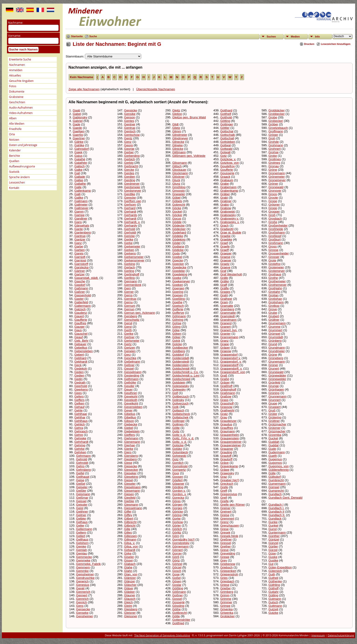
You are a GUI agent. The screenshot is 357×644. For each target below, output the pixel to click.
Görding (178, 487)
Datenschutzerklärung (341, 635)
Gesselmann (133, 372)
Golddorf (178, 355)
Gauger (80, 327)
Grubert (274, 316)
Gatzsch (80, 309)
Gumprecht (276, 491)
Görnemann (180, 546)
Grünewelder (277, 379)
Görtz (176, 560)
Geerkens (81, 389)
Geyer (128, 410)
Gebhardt (81, 362)
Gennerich (83, 592)
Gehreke (80, 438)
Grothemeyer (278, 285)
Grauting (226, 452)
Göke (176, 330)
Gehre (79, 435)
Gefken (79, 403)
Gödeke (178, 236)
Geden (79, 372)
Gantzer (80, 239)
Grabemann (228, 187)
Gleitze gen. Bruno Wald (189, 117)
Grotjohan (275, 299)
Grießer (225, 588)
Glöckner (178, 177)
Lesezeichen (17, 182)
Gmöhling (179, 187)
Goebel (177, 257)
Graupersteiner (231, 445)
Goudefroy (227, 166)
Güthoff (274, 588)
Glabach (130, 564)
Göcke (177, 208)
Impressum (318, 635)
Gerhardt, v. (132, 222)
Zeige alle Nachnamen (84, 89)
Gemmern (83, 567)
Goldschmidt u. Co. (185, 372)
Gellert (81, 536)
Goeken (178, 285)
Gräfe (224, 278)
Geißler (81, 491)
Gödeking (179, 239)
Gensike (130, 114)
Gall (77, 173)
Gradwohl (227, 229)
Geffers (79, 400)
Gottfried (178, 623)
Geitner (81, 515)
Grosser (274, 257)
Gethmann (131, 379)
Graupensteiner (231, 442)
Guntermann (277, 532)
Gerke (128, 243)
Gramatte (227, 306)
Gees (78, 393)
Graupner (227, 449)
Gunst (273, 529)
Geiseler (82, 487)
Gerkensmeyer (134, 260)
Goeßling (178, 299)
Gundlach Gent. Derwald (286, 498)
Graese (225, 257)
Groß (272, 215)
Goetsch (178, 306)
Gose (176, 574)
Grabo (224, 205)
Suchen (271, 37)
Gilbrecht (130, 522)
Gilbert (129, 519)
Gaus (78, 330)
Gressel (226, 543)
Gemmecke (84, 557)
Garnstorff (81, 264)
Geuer (128, 389)
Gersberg (131, 316)
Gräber (225, 194)
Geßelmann (132, 362)
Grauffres (227, 428)
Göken (177, 334)
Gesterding (132, 375)
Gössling (178, 606)
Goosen (178, 477)
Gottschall (227, 138)
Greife (224, 501)
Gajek (79, 152)
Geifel (80, 473)
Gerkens (130, 253)
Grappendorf (229, 355)
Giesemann (132, 491)
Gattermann (83, 306)
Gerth (128, 330)
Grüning (274, 393)
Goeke (177, 278)
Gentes (129, 121)
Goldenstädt (181, 358)
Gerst (128, 327)
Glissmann (180, 163)
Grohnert (275, 149)
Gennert (82, 595)
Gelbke (81, 519)
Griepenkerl (228, 571)
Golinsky (178, 400)
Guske (273, 557)
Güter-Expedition (280, 567)
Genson (130, 117)
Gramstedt (227, 316)
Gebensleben (84, 351)
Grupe (273, 403)
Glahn (128, 571)
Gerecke (130, 198)
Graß (224, 375)
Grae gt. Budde (231, 232)
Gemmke (82, 571)
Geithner (82, 512)
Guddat (274, 445)
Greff (224, 491)
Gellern (81, 532)
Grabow (226, 208)
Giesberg (130, 459)
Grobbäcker (277, 110)
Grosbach (275, 219)
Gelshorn (82, 543)
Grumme (275, 327)
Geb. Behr (82, 341)
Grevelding (228, 553)
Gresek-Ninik (229, 536)
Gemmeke (83, 560)
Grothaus (275, 274)
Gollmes (178, 424)
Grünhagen (276, 389)
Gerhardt (130, 219)
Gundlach (275, 494)
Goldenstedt (181, 362)
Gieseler (130, 484)
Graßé (225, 379)
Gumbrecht (276, 480)
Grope (273, 201)
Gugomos (275, 463)
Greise (225, 515)
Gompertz (179, 470)
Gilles (128, 532)
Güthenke (275, 581)
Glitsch (177, 166)
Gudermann (277, 452)
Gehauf (80, 407)
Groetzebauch (278, 128)
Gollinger (178, 421)
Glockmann (180, 173)
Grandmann (228, 320)
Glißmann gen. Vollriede (189, 156)
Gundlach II (276, 512)
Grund (273, 344)
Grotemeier (276, 267)
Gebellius (81, 348)
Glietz (176, 128)
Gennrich (82, 599)
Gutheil (273, 578)
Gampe (80, 215)
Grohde (274, 142)
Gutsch (273, 602)
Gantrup (80, 236)
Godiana (178, 246)
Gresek (225, 532)
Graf (223, 271)
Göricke (178, 512)
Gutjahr (274, 592)
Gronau (274, 166)
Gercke (129, 170)
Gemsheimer (85, 574)
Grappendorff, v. (231, 369)
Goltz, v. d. (180, 442)
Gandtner (81, 219)
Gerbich (130, 159)
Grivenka (226, 609)
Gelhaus (82, 522)
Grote (272, 260)
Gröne (273, 170)
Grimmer (226, 602)
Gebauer (81, 344)
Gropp (273, 208)
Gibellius (130, 417)
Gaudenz (81, 313)
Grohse (274, 152)
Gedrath (80, 382)
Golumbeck (180, 452)
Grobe (273, 117)
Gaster (79, 299)
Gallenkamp (83, 191)
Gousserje (227, 173)
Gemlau (82, 553)
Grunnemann (278, 396)
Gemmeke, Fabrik (88, 564)
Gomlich (178, 463)
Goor (176, 473)
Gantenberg (83, 232)
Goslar (177, 585)
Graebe (225, 236)
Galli (78, 194)
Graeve (225, 267)
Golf (175, 393)
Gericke (129, 236)
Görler (177, 526)
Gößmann (179, 592)
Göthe (176, 609)
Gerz (127, 355)
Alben (13, 118)
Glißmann (179, 152)
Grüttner (274, 421)
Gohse (177, 323)
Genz (128, 142)
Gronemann (277, 173)
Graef (224, 243)
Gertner (129, 337)
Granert (225, 327)
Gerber (129, 152)
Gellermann (84, 529)
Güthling (274, 585)
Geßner (129, 365)
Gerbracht (131, 166)
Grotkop (274, 306)
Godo (176, 253)
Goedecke (179, 267)
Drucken (309, 44)
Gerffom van (133, 201)
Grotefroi (275, 264)
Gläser (129, 588)
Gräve (224, 463)
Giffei (128, 512)
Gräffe (224, 288)
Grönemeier (277, 177)
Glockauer (179, 170)
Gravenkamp (229, 466)
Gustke (273, 560)
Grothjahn (275, 288)
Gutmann (275, 599)
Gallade (80, 177)
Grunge (274, 386)
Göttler (225, 128)
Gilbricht (130, 526)
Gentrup (130, 128)
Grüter (273, 414)
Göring (177, 515)
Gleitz (176, 110)
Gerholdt (130, 232)
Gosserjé (178, 602)
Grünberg (275, 341)
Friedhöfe (15, 129)
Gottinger (227, 124)
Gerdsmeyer (133, 191)
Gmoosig (178, 191)
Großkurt (275, 239)
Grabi (224, 198)
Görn (176, 536)
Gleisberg (131, 609)
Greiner (225, 508)
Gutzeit (273, 609)
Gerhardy (131, 225)
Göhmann (179, 316)
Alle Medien (17, 124)
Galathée (81, 163)
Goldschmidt (181, 369)
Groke (273, 156)
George (129, 149)
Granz (224, 341)
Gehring (80, 445)
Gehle (79, 410)
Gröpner (274, 205)
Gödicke (178, 250)
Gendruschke (85, 578)
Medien (295, 37)
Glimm (177, 131)
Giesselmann (133, 508)
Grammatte (228, 313)
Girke (128, 553)
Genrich (82, 602)
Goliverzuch (180, 403)
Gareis (79, 253)
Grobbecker (277, 114)
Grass (224, 400)
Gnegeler (179, 194)
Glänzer (130, 581)
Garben (80, 250)
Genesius (83, 585)
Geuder (129, 386)
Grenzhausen (229, 526)
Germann (131, 281)
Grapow (226, 351)
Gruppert (275, 407)
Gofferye (178, 313)
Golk (175, 407)
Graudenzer (228, 421)
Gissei (128, 560)
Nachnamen (17, 65)
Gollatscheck (181, 414)
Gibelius (130, 414)
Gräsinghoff (228, 389)
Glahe (128, 567)
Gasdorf (80, 285)
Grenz (224, 522)
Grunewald (276, 372)
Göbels (177, 201)
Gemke (81, 546)
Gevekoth (131, 400)
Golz (175, 459)
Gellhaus (82, 539)
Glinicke (178, 149)
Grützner (275, 428)
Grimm (225, 595)
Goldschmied (181, 379)
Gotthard (226, 110)
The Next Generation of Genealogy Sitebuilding (162, 635)
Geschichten (17, 102)
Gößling (178, 588)
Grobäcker (227, 616)
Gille (127, 529)
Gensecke (83, 609)
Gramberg (227, 309)
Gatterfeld (81, 302)
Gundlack (275, 519)
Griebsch (226, 567)
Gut (271, 564)
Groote (273, 198)
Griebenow (228, 564)
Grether (225, 546)
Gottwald (226, 149)
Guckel (273, 438)
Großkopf (275, 236)
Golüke (177, 449)
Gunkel (273, 526)
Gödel (176, 243)
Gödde (177, 222)
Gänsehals (82, 225)
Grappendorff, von (233, 372)
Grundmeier (277, 351)
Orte (12, 134)
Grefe (224, 487)
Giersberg (131, 456)
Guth (272, 574)
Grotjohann (276, 302)
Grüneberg (276, 358)
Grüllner (274, 320)
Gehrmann (83, 456)
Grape (224, 344)
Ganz (78, 243)
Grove (273, 309)
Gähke (79, 142)
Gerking (130, 264)
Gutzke (273, 613)
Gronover (275, 191)
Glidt (175, 124)
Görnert (177, 550)
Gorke (176, 519)
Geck (78, 365)
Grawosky (227, 473)
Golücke (178, 445)
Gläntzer (130, 578)
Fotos (13, 86)
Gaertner (79, 138)
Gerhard (130, 208)
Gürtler (273, 546)
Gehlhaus (81, 421)
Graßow (226, 396)
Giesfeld (130, 498)
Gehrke (80, 449)
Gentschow (132, 135)
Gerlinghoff (132, 274)
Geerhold (81, 386)
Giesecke (131, 466)
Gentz (128, 138)
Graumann (227, 431)
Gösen (177, 581)
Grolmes (274, 163)
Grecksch (227, 484)
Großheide (276, 229)
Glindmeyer (180, 138)
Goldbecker (180, 348)
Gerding (130, 180)
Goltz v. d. (179, 435)
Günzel (273, 543)
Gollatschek (180, 417)
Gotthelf (226, 114)
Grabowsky (228, 215)
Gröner (273, 184)
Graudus (226, 424)
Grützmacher (278, 424)
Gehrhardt (81, 442)
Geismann (83, 494)
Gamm (79, 212)
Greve (224, 550)
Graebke (226, 239)
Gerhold (130, 229)
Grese (224, 529)
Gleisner (130, 613)
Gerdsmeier (132, 187)
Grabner (226, 201)
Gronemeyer (277, 180)
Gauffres (80, 323)
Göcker (177, 215)
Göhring (178, 320)
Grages (225, 292)
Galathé (80, 159)
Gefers (79, 396)
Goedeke (178, 271)
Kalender (15, 150)
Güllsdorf (275, 477)
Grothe (273, 278)
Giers (128, 452)
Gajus (79, 156)
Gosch (177, 571)
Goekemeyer (181, 281)
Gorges (177, 508)
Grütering (275, 417)
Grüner (273, 365)
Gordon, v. (179, 494)
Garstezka (82, 267)
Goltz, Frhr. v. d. (183, 438)
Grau (224, 417)
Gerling (129, 271)
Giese (128, 463)
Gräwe (225, 470)
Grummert (276, 330)
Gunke (273, 522)
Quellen (14, 161)
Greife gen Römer (232, 505)
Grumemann (277, 323)
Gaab (76, 110)
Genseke (82, 613)
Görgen (177, 505)
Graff (224, 285)
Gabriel (78, 121)
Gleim (128, 606)
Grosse (274, 250)
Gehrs (80, 466)
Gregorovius (229, 494)
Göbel (176, 198)
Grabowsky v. (229, 219)
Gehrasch (81, 431)
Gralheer (226, 299)
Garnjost (80, 260)
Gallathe (80, 184)
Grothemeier (277, 281)
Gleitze (177, 114)
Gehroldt (82, 463)
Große (273, 222)
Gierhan (130, 445)
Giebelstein (132, 431)
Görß (176, 557)
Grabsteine (16, 97)
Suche (93, 36)
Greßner (226, 539)
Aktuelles (15, 75)
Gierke (129, 449)
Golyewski (179, 456)
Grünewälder (277, 375)
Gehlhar (80, 417)
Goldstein (179, 382)
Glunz (176, 184)
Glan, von (131, 574)
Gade (76, 124)
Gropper (274, 212)
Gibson (129, 421)
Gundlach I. (276, 508)
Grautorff (226, 459)
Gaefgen (79, 131)
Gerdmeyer (132, 184)
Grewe (225, 557)
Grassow (226, 407)
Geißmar (82, 498)
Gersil (128, 323)
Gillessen (130, 536)
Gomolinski (180, 466)
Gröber (273, 124)
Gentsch (130, 131)
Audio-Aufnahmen (21, 108)
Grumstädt (276, 337)
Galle (78, 187)
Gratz (224, 414)
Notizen (14, 140)
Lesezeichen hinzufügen (336, 44)
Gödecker (179, 229)
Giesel (128, 480)
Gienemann (132, 442)
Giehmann (131, 438)
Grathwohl (227, 410)
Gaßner (80, 292)
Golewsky (179, 389)
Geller (80, 526)
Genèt (80, 588)
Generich (82, 581)
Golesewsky (181, 386)
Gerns (128, 295)
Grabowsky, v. (230, 222)
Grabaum (227, 180)
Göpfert (177, 480)
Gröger (273, 135)
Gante (79, 229)
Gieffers (129, 435)
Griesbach (227, 581)
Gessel (129, 369)
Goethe (177, 302)
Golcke (177, 344)
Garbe (79, 246)
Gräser (225, 382)
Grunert (274, 369)
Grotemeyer (277, 271)
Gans (78, 222)
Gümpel (274, 487)
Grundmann (277, 348)
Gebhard (81, 358)
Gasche (80, 281)
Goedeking (180, 274)
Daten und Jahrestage (23, 145)
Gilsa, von (131, 546)
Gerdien (130, 177)
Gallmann (81, 201)
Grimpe (225, 606)
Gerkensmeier (134, 257)
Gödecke (178, 225)
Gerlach (130, 267)
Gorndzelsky (181, 543)
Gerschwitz (132, 320)
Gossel (177, 599)
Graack (225, 177)
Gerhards (131, 215)
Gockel (177, 212)
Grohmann (276, 145)
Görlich (177, 529)
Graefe (225, 246)
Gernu (128, 302)
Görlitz (177, 532)
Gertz (128, 344)
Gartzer (80, 274)
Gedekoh (81, 369)
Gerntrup (130, 299)
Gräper (225, 348)
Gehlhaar (81, 414)
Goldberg (179, 351)
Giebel (129, 428)
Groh (272, 138)
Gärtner (80, 271)
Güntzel (274, 539)
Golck (176, 341)
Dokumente (17, 92)
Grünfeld (274, 382)
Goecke (178, 260)
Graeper (226, 253)
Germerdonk (133, 285)
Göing (176, 327)
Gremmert (227, 519)
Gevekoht (131, 396)
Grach (224, 225)
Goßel (176, 578)
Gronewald (276, 187)
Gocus (177, 219)
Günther (274, 536)
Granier (225, 334)
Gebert (79, 355)
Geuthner (131, 393)
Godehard (179, 232)
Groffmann (276, 131)
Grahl (224, 295)
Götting (225, 121)
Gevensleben (133, 407)
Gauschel (81, 334)
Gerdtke (130, 194)
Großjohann (277, 232)
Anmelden (16, 70)
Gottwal (225, 145)
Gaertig (78, 135)
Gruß (272, 410)
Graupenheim (230, 435)
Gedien (79, 375)
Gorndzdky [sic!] (183, 539)
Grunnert (275, 400)
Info (317, 37)
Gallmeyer (82, 208)
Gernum (130, 306)
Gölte (176, 428)
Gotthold (226, 117)
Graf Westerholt (231, 274)
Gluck (176, 180)
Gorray (177, 553)
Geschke (130, 358)
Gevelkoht (131, 403)
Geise (80, 480)
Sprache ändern (19, 177)
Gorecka (178, 498)
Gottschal (227, 131)
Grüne (273, 355)
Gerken (129, 250)
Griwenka (227, 613)
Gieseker (130, 473)
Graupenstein (229, 438)
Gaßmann (81, 288)
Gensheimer (85, 616)
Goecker (178, 264)
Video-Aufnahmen (21, 113)
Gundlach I (276, 505)
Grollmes (275, 159)
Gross (273, 246)
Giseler (129, 557)
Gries (224, 578)
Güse (272, 553)
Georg (128, 145)
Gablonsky (80, 117)
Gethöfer (130, 382)
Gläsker (129, 592)
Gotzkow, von (229, 163)
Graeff (224, 250)
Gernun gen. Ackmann (140, 313)
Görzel (177, 567)
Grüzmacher (277, 431)
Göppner (178, 484)
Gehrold (82, 459)
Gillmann (130, 539)
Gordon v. (179, 491)
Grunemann (277, 362)
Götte (176, 616)
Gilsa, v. (130, 543)
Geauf (79, 337)
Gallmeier (81, 205)
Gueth (273, 456)
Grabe (224, 184)
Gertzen (130, 348)
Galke (79, 170)
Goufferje (227, 170)
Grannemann (229, 337)
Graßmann (228, 393)
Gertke (129, 334)
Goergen (178, 288)
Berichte (15, 156)
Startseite (77, 36)
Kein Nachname (81, 77)
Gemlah (82, 550)
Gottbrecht (179, 613)
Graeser (226, 260)
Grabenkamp (229, 191)
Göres (176, 501)
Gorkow (178, 522)
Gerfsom (130, 205)
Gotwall (225, 152)
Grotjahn (274, 292)
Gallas (79, 180)
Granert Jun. (229, 330)
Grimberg (227, 592)
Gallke (79, 198)
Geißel (81, 484)
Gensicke (131, 110)
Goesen (178, 295)
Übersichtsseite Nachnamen (156, 89)
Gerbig (129, 163)
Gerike (129, 239)
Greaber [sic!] (229, 480)
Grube (273, 313)
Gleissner (131, 616)
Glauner (130, 595)
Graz (224, 477)
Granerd (226, 323)
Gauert (79, 316)
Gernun (129, 309)
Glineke (177, 145)
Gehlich (80, 424)
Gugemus (275, 459)
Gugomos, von (279, 466)
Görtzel (177, 564)
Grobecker (276, 121)
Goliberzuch (180, 396)
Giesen (129, 494)
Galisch (80, 166)
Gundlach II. (277, 515)
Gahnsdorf (82, 149)
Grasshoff (227, 403)
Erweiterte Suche (20, 59)
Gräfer (225, 281)
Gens (80, 606)
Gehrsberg (83, 470)
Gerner (129, 292)
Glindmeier (180, 135)
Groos (273, 194)
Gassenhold (83, 295)
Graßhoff (226, 386)
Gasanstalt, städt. (87, 278)
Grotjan (274, 295)
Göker (176, 337)
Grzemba (275, 435)
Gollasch (178, 410)
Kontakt (14, 188)
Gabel (77, 114)
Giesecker (131, 470)
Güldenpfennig (279, 470)
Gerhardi (130, 212)
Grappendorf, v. (231, 362)
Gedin (79, 379)
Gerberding (132, 156)
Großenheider (278, 225)
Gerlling (129, 278)
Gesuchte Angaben (21, 81)
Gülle (272, 473)
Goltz (176, 431)
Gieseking (131, 477)
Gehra (79, 428)
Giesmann (131, 505)
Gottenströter (181, 620)
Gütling (273, 595)
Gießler (129, 501)
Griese (225, 585)
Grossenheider (279, 253)
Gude (272, 449)
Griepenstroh (229, 574)
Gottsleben (228, 142)
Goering (178, 292)
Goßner (177, 595)
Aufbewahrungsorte (22, 166)
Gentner (130, 124)
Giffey (128, 515)
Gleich (128, 602)
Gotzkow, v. (228, 159)
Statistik (14, 172)
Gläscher (130, 585)
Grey (224, 560)
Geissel (81, 501)
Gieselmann (132, 487)
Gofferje (178, 309)
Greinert (226, 512)
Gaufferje (81, 320)
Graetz (225, 264)
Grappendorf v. (230, 358)
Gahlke (79, 145)
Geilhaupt (83, 477)
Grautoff (226, 456)
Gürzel (273, 550)
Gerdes (129, 173)
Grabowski (227, 212)
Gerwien (130, 351)
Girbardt (130, 550)
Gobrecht (179, 205)
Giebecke (131, 424)
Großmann (276, 243)
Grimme (226, 599)
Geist (80, 508)
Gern (128, 288)
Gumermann (277, 484)
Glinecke (178, 142)
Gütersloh (275, 571)
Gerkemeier (132, 246)
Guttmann (275, 606)
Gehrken (80, 452)
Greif (224, 498)
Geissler (82, 505)
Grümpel (274, 334)
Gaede (77, 128)
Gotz (223, 156)
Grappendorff (229, 365)
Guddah (274, 442)
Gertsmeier (132, 341)
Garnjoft (80, 257)
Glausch (130, 599)
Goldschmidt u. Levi (186, 375)
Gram (224, 302)
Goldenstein (180, 365)
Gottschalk (227, 135)
